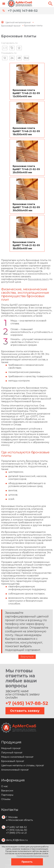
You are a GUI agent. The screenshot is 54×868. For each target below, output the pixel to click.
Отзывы (6, 799)
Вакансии (7, 791)
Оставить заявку (25, 711)
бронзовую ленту (38, 279)
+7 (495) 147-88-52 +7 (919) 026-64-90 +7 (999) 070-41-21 (17, 830)
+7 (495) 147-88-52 (23, 11)
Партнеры (7, 795)
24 (12, 58)
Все (26, 58)
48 (19, 58)
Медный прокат (11, 748)
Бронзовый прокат (13, 761)
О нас (5, 786)
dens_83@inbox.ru (17, 840)
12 (5, 58)
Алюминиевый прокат (15, 770)
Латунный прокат (12, 753)
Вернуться (27, 657)
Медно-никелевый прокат (17, 757)
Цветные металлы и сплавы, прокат (23, 765)
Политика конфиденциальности (33, 856)
